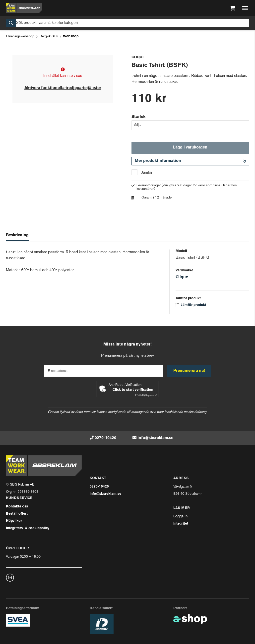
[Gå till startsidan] (24, 8)
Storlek (138, 117)
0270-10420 (105, 438)
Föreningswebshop (20, 36)
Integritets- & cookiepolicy (28, 528)
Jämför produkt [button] (191, 305)
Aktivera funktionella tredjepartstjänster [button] (63, 88)
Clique (182, 277)
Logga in (180, 517)
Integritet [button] (181, 524)
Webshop (71, 36)
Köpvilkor (14, 521)
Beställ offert (17, 514)
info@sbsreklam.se (155, 438)
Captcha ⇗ (146, 395)
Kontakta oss (17, 507)
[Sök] (127, 23)
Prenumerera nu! (189, 371)
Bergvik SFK (49, 36)
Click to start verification (133, 390)
